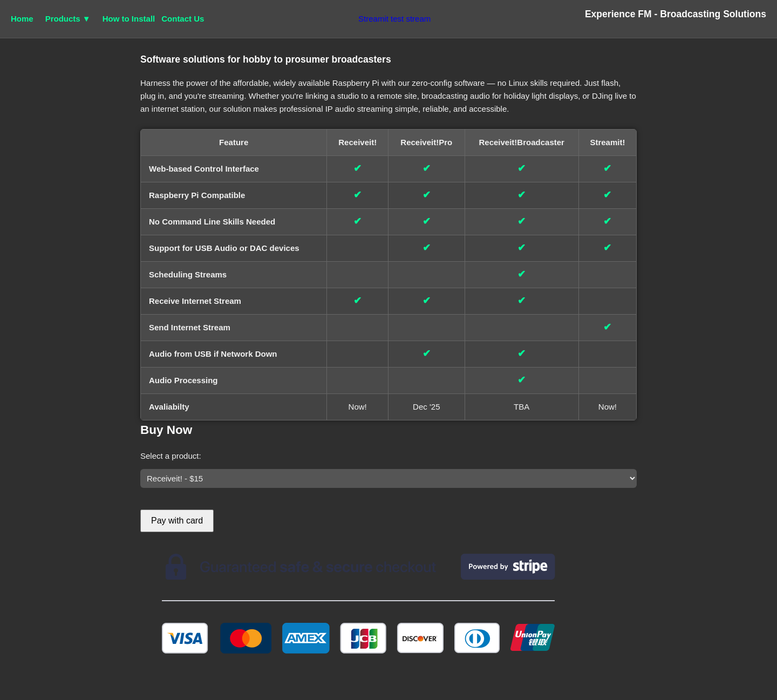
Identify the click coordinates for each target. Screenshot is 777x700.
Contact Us (183, 19)
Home (22, 19)
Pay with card (177, 521)
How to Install (129, 19)
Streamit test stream (394, 19)
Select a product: (171, 456)
